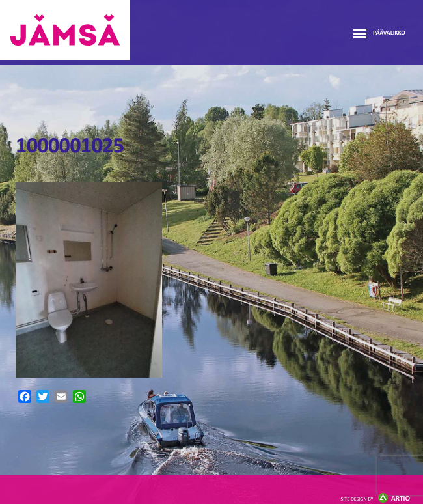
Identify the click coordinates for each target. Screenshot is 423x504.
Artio (375, 499)
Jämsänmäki (65, 30)
